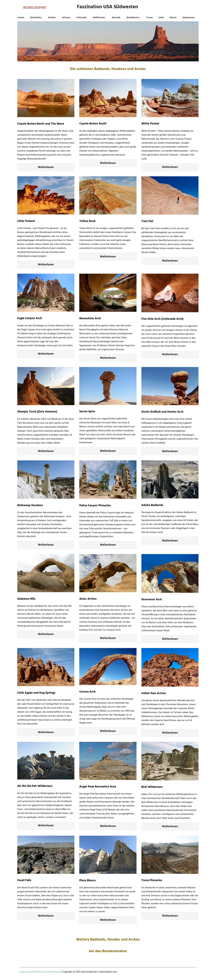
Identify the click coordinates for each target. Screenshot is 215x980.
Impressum (25, 972)
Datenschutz (39, 972)
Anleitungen (54, 972)
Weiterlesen (46, 167)
